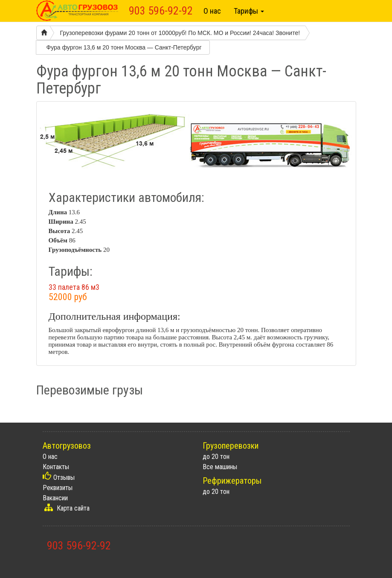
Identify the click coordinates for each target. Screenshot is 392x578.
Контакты (56, 467)
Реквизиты (58, 488)
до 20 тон (216, 457)
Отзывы (64, 477)
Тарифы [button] (249, 11)
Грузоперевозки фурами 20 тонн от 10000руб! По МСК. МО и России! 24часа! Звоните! (180, 33)
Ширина (61, 222)
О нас (212, 11)
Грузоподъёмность (75, 250)
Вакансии (55, 498)
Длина (58, 212)
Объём (58, 240)
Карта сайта (73, 508)
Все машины (220, 467)
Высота (60, 231)
